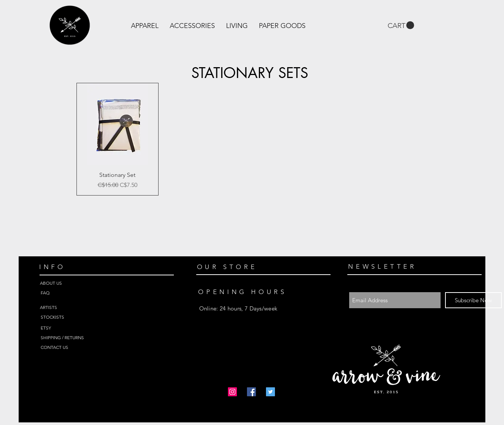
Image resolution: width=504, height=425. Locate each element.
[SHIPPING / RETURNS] (67, 338)
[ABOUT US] (66, 283)
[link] (401, 25)
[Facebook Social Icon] (251, 392)
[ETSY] (67, 328)
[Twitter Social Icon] (270, 392)
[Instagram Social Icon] (232, 392)
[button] (145, 26)
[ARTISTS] (66, 307)
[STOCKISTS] (67, 317)
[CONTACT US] (67, 347)
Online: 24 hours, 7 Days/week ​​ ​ (238, 308)
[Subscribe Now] (473, 300)
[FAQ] (67, 293)
